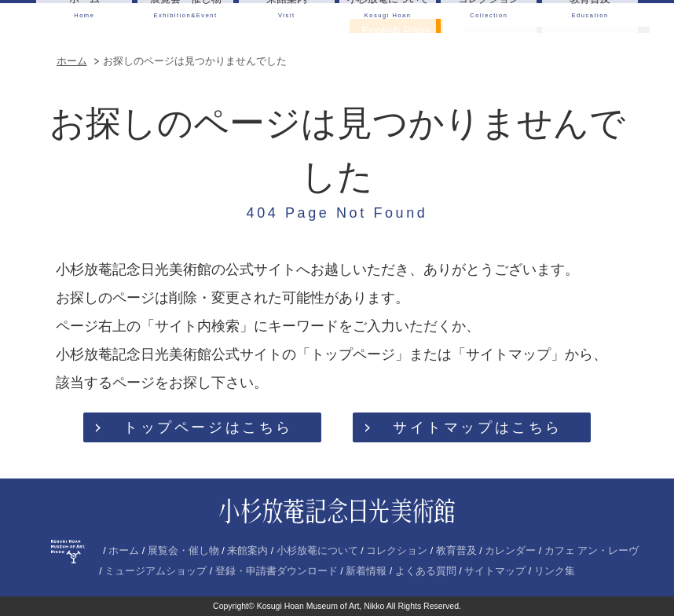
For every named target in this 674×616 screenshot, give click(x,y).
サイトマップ (495, 571)
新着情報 (366, 571)
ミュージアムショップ (156, 571)
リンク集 (555, 571)
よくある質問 (426, 571)
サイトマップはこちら (478, 427)
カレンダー (510, 551)
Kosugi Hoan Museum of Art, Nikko (321, 606)
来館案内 (247, 551)
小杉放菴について (317, 551)
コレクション (397, 551)
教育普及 (456, 551)
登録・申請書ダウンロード (277, 571)
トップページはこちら (208, 427)
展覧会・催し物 (183, 551)
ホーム (72, 61)
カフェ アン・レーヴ (592, 551)
